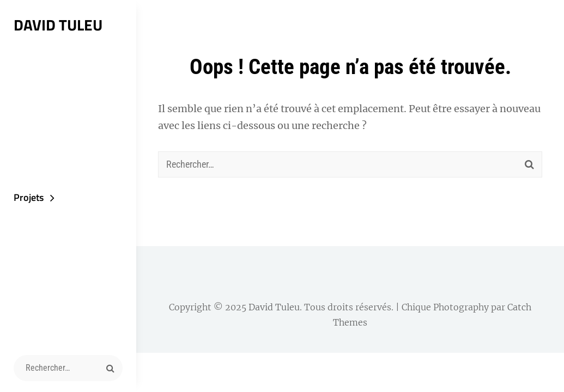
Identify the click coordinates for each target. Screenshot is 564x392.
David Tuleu (58, 25)
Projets (29, 197)
